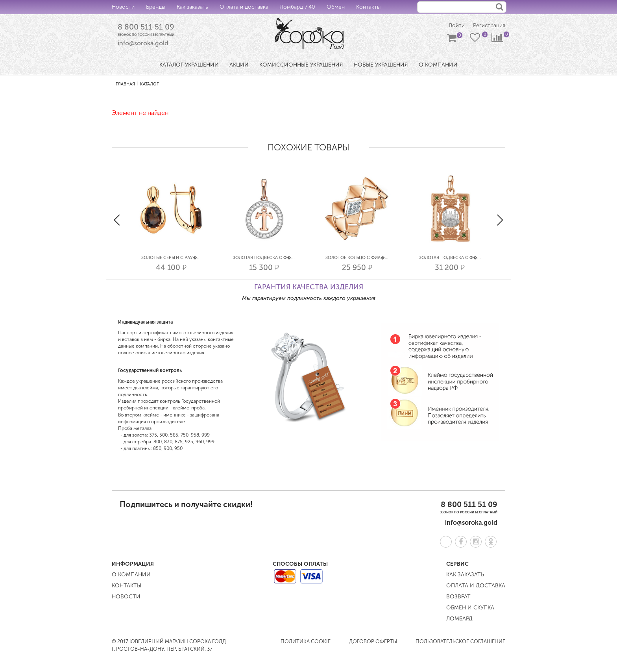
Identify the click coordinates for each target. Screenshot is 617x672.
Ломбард (459, 619)
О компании (131, 575)
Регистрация (489, 26)
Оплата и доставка (244, 7)
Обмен (336, 7)
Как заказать (192, 7)
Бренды (156, 7)
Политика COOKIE (306, 641)
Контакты (368, 7)
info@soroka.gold (143, 44)
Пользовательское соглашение (460, 641)
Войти (456, 26)
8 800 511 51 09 (146, 27)
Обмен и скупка (470, 608)
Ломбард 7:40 (297, 7)
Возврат (458, 597)
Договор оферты (373, 641)
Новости (123, 7)
